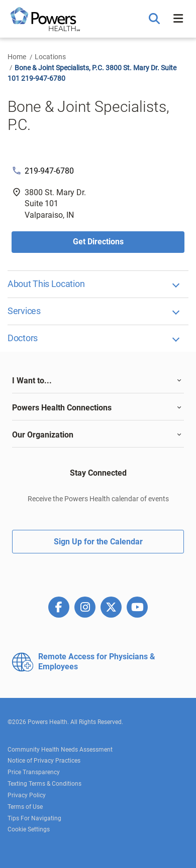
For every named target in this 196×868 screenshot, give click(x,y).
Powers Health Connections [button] (62, 408)
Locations (50, 57)
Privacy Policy (27, 795)
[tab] (98, 381)
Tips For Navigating (34, 818)
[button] (156, 19)
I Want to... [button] (32, 381)
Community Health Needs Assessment (60, 750)
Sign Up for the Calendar (98, 542)
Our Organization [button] (43, 435)
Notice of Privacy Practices (44, 761)
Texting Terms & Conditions (44, 784)
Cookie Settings (29, 829)
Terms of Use (25, 807)
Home (17, 57)
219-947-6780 (49, 171)
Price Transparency (34, 772)
